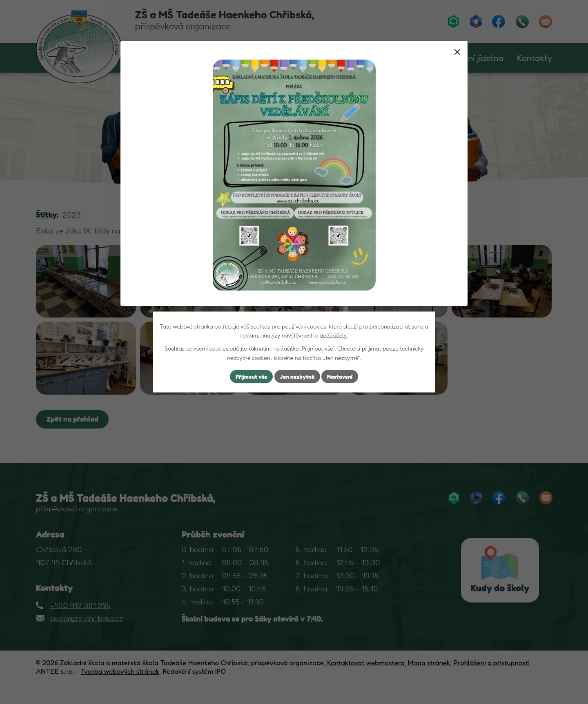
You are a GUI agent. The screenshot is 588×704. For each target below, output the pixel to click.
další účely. (334, 335)
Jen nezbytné (297, 376)
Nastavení (341, 376)
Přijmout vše (251, 376)
